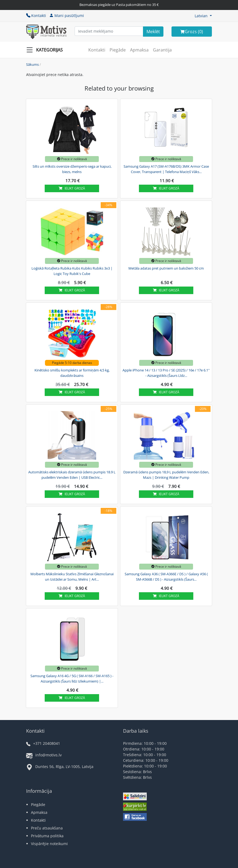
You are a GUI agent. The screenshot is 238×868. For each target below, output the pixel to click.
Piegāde (118, 50)
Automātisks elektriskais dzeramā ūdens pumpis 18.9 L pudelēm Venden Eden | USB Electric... (72, 475)
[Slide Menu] (46, 50)
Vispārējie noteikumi (49, 844)
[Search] (153, 32)
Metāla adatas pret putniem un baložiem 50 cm (166, 268)
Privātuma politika (47, 836)
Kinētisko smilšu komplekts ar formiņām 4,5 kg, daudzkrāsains (72, 373)
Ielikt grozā (72, 188)
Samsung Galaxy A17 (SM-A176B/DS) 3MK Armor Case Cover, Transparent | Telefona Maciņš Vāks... (166, 169)
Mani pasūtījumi (67, 15)
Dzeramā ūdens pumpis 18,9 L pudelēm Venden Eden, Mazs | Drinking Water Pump (166, 475)
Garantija (162, 50)
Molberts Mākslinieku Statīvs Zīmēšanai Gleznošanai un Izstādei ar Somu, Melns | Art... (72, 577)
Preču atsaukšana (47, 828)
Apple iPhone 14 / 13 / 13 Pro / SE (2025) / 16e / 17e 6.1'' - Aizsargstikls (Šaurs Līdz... (166, 373)
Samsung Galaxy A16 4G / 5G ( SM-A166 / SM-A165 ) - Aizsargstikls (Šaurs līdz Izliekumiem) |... (72, 678)
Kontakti (36, 15)
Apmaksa (139, 50)
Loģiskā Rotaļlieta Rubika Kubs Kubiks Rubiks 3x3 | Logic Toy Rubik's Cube (72, 271)
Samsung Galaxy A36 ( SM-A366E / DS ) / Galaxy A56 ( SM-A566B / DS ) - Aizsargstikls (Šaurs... (166, 577)
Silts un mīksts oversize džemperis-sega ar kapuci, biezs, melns (72, 169)
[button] (203, 16)
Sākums (32, 64)
